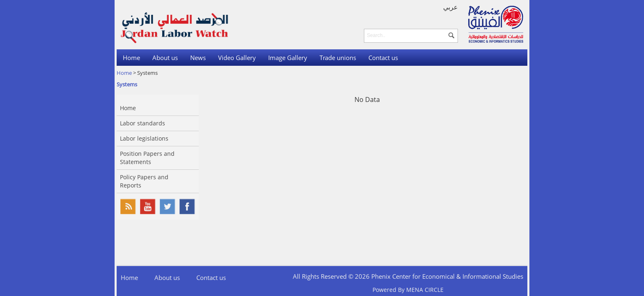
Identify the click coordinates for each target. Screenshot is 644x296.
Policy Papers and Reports (144, 181)
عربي (451, 7)
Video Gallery (237, 58)
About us (165, 58)
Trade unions (338, 58)
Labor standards (143, 123)
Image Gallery (288, 58)
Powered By (408, 290)
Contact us (383, 58)
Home (131, 58)
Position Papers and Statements (147, 158)
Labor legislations (144, 138)
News (198, 58)
